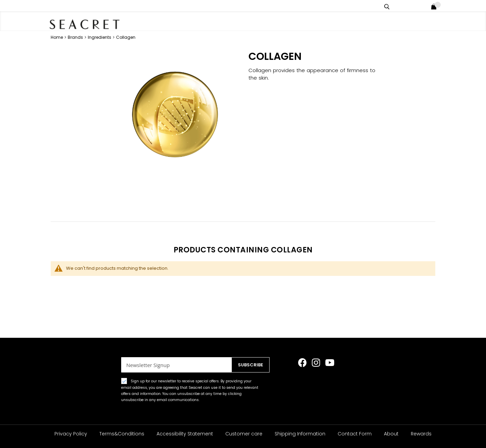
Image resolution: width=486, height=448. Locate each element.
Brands (76, 37)
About (391, 434)
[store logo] (86, 24)
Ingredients (100, 37)
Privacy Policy (71, 434)
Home (57, 37)
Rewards (421, 434)
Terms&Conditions (122, 434)
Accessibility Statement (185, 434)
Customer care (244, 434)
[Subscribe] (248, 365)
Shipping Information (300, 434)
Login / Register (425, 6)
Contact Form (355, 434)
